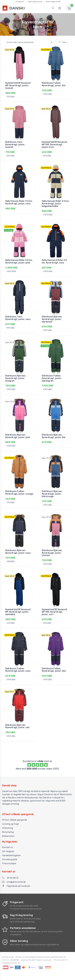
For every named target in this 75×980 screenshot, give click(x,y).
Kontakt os (8, 847)
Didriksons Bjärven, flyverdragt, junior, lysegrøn (16, 378)
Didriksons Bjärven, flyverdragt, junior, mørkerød (52, 319)
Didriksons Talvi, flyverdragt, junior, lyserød (15, 145)
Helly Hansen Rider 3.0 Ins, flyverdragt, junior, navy (19, 202)
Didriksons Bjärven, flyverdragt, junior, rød (17, 726)
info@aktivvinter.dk (14, 882)
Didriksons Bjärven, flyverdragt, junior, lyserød (52, 553)
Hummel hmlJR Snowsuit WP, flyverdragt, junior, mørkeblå (18, 612)
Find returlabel (9, 864)
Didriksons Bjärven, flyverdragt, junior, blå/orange (52, 494)
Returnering (8, 832)
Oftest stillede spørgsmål (15, 820)
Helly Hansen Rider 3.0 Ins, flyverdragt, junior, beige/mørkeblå (56, 204)
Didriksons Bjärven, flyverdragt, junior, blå (54, 436)
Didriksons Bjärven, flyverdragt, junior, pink (18, 436)
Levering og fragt (11, 824)
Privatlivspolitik (10, 860)
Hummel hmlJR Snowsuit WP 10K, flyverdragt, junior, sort (54, 612)
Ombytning (8, 828)
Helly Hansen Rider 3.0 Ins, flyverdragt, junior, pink (19, 261)
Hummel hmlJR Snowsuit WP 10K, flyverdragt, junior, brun (54, 145)
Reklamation (8, 836)
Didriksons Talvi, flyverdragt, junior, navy (18, 318)
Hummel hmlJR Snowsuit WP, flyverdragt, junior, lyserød (18, 86)
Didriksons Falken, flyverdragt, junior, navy (18, 670)
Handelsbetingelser (11, 855)
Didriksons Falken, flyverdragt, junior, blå (54, 84)
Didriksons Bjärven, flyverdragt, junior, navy (18, 552)
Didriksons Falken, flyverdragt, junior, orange (19, 493)
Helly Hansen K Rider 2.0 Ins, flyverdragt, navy (54, 261)
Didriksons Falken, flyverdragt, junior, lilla (54, 670)
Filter (63, 42)
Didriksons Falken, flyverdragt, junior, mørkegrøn (52, 378)
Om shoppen (8, 851)
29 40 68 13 (10, 878)
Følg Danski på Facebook (16, 886)
